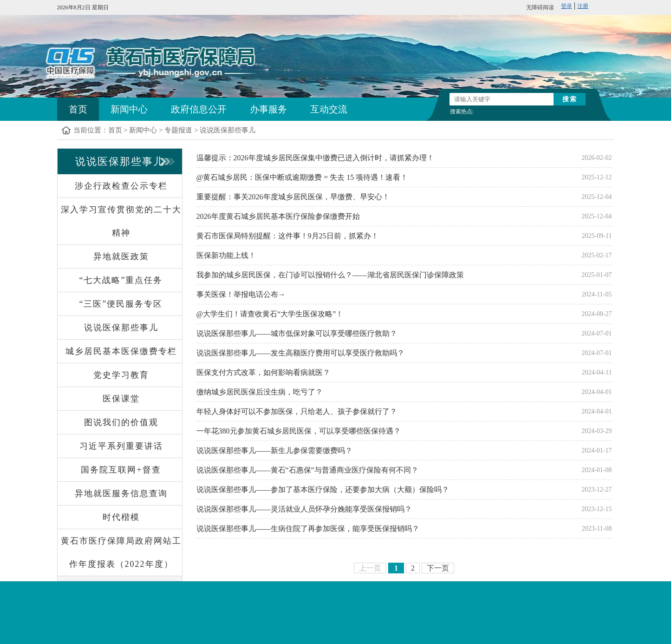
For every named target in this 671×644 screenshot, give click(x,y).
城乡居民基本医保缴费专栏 (121, 351)
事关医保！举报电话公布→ (241, 294)
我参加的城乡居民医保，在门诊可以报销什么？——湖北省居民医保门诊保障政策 (330, 275)
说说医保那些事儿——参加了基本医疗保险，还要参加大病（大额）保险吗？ (323, 490)
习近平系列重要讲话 (121, 446)
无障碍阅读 (540, 7)
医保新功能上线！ (226, 255)
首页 (78, 109)
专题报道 (178, 130)
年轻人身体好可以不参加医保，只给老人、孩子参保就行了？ (297, 411)
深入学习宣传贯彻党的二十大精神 (121, 221)
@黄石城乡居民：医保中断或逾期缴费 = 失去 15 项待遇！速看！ (302, 177)
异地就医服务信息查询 (121, 493)
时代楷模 (121, 517)
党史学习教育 (121, 375)
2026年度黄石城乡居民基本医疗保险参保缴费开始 (278, 216)
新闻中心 (129, 109)
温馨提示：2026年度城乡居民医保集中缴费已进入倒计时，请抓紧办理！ (315, 158)
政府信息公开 (199, 109)
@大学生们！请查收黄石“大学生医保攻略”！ (270, 314)
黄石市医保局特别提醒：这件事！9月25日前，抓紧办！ (287, 236)
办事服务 (268, 109)
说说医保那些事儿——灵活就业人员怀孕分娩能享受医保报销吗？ (304, 509)
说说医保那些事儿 (228, 130)
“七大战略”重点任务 (121, 280)
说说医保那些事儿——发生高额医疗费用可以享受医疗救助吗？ (300, 353)
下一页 (438, 568)
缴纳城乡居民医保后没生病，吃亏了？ (260, 392)
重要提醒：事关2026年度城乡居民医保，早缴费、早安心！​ (293, 197)
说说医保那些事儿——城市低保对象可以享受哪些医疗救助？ (297, 333)
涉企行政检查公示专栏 (121, 186)
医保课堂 (121, 399)
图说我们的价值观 (121, 422)
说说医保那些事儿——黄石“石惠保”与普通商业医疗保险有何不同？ (307, 470)
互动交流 (329, 109)
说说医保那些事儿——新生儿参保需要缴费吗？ (274, 450)
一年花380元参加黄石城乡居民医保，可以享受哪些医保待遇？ (299, 431)
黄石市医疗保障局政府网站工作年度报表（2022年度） (121, 552)
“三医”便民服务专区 (121, 304)
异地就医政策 (121, 256)
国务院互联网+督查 (121, 470)
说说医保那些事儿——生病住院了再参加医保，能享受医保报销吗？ (308, 529)
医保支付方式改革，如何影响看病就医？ (263, 372)
